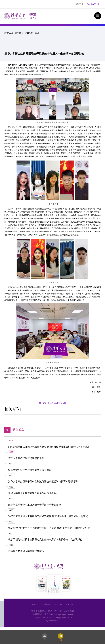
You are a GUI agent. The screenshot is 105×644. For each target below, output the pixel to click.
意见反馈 (70, 604)
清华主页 (79, 4)
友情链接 (47, 604)
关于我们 (35, 604)
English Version (94, 4)
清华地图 (58, 604)
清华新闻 (19, 33)
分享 (60, 640)
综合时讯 (29, 33)
